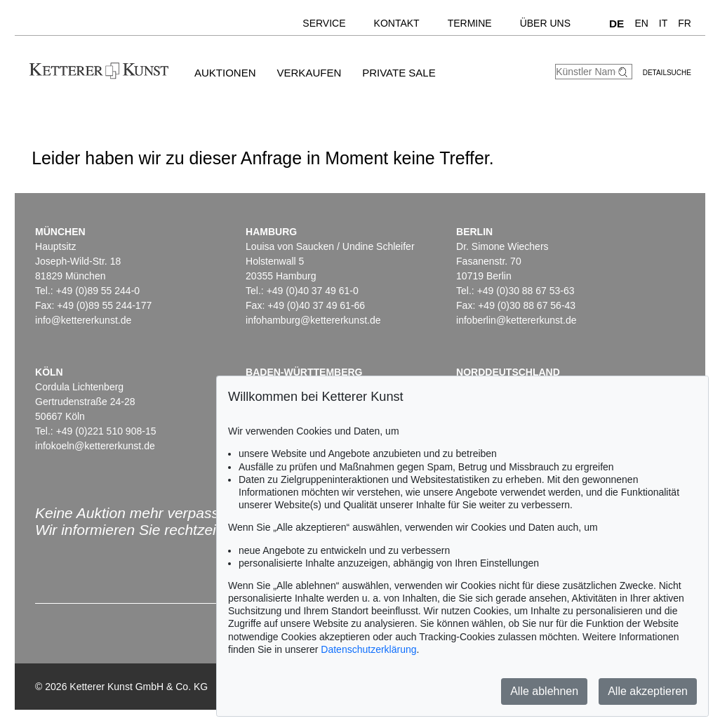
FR (685, 23)
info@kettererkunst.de (83, 320)
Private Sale (399, 73)
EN (641, 23)
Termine (470, 23)
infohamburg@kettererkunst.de (313, 320)
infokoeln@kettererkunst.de (95, 446)
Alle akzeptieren (648, 691)
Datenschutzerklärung (368, 649)
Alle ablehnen (544, 691)
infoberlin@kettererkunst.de (516, 320)
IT (663, 23)
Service (324, 23)
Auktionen (225, 73)
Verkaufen (309, 73)
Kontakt (397, 23)
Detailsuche (667, 73)
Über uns (545, 23)
